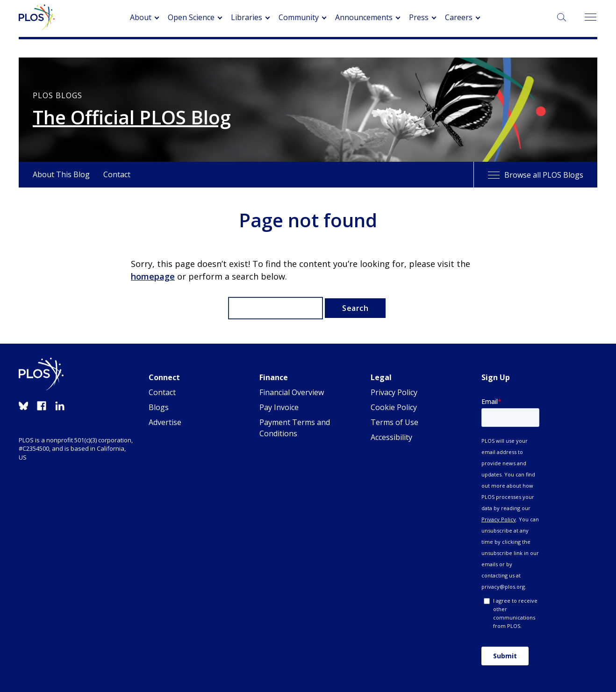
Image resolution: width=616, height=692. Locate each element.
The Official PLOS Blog (132, 117)
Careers (459, 17)
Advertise (165, 422)
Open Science (191, 17)
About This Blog (61, 174)
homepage (153, 276)
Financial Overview (292, 392)
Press (419, 17)
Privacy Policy (394, 392)
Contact (117, 174)
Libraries (247, 17)
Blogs (159, 407)
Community (299, 17)
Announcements (364, 17)
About (141, 17)
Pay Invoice (279, 407)
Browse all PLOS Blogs (536, 175)
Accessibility (391, 437)
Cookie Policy (394, 407)
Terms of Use (394, 422)
